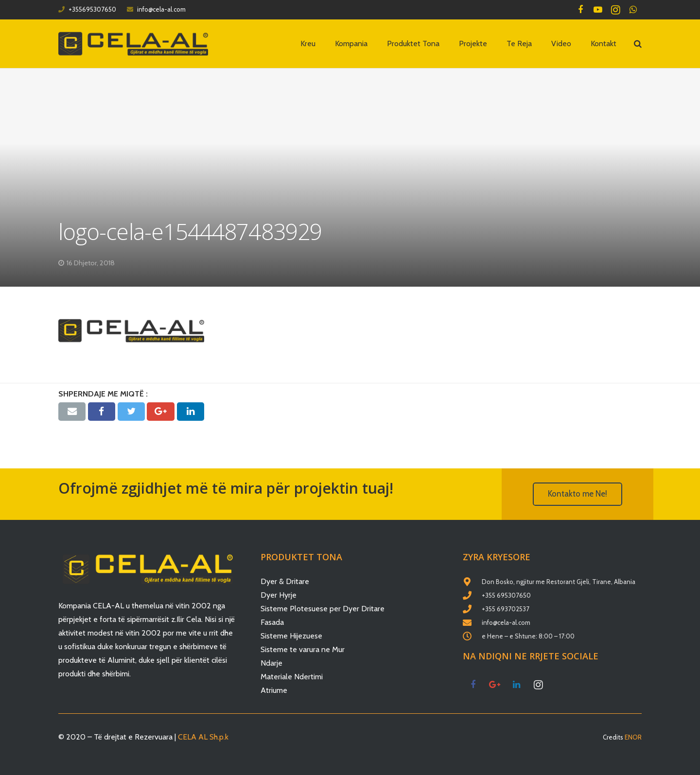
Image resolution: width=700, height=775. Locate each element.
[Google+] (495, 685)
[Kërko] (638, 44)
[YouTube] (598, 10)
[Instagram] (615, 10)
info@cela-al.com (161, 9)
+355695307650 (92, 9)
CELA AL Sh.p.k (203, 737)
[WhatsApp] (633, 10)
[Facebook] (580, 10)
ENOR (633, 737)
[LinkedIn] (516, 685)
